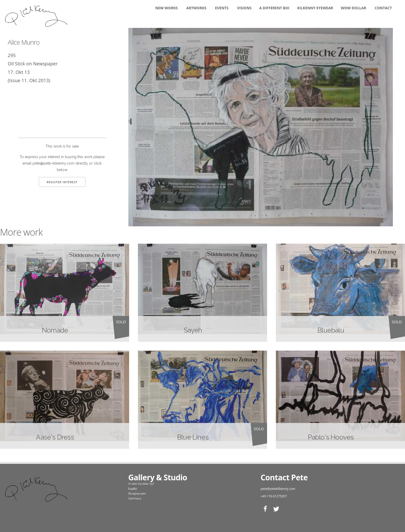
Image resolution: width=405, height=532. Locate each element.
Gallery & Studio (158, 477)
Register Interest (62, 182)
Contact (383, 8)
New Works (166, 8)
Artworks (196, 8)
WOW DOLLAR (354, 8)
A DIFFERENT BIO (274, 8)
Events (222, 8)
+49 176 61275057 (274, 496)
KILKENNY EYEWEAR (315, 8)
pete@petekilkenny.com (278, 489)
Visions (244, 8)
